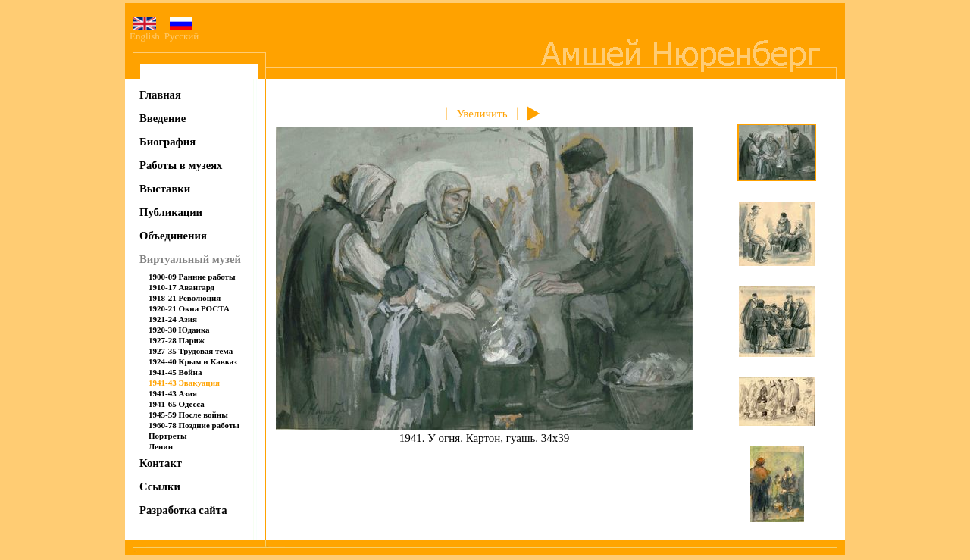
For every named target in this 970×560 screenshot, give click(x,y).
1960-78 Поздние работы (194, 425)
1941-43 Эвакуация (184, 383)
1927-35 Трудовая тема (191, 351)
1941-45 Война (175, 372)
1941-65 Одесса (177, 404)
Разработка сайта (183, 510)
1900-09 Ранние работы (192, 277)
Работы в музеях (181, 165)
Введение (163, 118)
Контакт (161, 463)
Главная (160, 95)
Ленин (161, 446)
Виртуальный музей (190, 259)
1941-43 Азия (173, 393)
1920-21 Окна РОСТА (189, 308)
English (145, 31)
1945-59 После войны (188, 415)
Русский (182, 31)
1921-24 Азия (173, 319)
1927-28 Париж (177, 340)
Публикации (171, 212)
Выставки (165, 189)
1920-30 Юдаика (179, 330)
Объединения (173, 236)
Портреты (168, 436)
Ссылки (160, 486)
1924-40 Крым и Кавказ (193, 361)
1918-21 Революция (185, 298)
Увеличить (482, 114)
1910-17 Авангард (181, 287)
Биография (167, 142)
